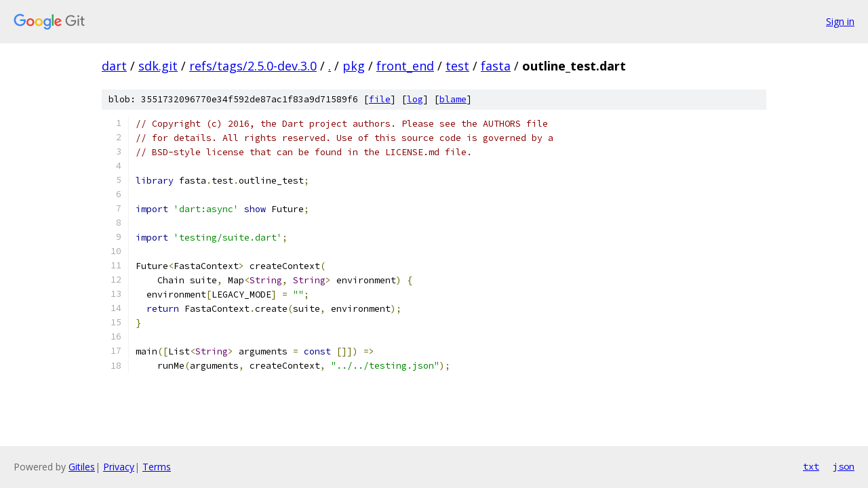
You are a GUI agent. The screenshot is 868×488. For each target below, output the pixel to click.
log (415, 99)
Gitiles (82, 467)
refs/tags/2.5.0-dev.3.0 (253, 66)
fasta (496, 66)
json (844, 466)
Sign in (840, 21)
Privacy (119, 467)
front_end (405, 66)
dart (114, 66)
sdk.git (158, 66)
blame (453, 99)
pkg (354, 66)
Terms (157, 467)
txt (811, 466)
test (457, 66)
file (380, 99)
